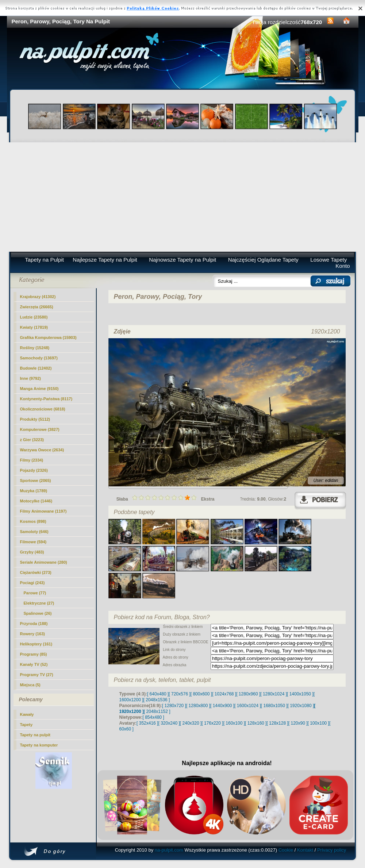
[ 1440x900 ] (222, 706)
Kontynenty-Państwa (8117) (46, 399)
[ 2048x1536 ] (157, 700)
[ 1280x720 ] (174, 706)
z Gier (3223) (32, 440)
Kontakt (305, 850)
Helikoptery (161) (36, 644)
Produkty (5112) (35, 419)
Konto (343, 266)
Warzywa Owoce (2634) (42, 450)
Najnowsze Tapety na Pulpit (182, 260)
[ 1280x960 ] (248, 694)
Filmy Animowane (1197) (43, 511)
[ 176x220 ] (212, 723)
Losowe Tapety (328, 260)
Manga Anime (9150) (39, 389)
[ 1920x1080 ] (301, 706)
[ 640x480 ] (158, 694)
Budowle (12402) (36, 368)
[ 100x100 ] (318, 723)
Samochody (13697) (39, 358)
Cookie (286, 850)
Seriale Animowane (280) (44, 562)
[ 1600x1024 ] (248, 706)
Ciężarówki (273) (36, 572)
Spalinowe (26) (38, 613)
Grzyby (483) (32, 552)
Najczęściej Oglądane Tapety (263, 260)
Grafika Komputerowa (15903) (48, 337)
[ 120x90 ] (298, 723)
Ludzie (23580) (34, 317)
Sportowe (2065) (36, 481)
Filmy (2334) (32, 460)
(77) (35, 593)
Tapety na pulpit (35, 735)
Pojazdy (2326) (34, 470)
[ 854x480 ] (153, 717)
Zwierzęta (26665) (37, 307)
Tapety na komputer (39, 745)
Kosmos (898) (33, 521)
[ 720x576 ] (179, 694)
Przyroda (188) (34, 624)
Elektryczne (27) (39, 603)
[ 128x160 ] (256, 723)
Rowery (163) (32, 634)
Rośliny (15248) (35, 348)
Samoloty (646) (34, 532)
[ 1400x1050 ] (300, 694)
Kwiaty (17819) (34, 327)
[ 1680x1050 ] (274, 706)
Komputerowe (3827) (40, 429)
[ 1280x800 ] (198, 706)
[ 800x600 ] (201, 694)
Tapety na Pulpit (44, 260)
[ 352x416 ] (147, 723)
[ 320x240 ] (169, 723)
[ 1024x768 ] (224, 694)
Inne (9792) (30, 378)
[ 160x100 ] (234, 723)
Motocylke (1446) (36, 501)
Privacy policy (332, 850)
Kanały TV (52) (34, 664)
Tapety (26, 725)
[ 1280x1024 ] (274, 694)
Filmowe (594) (33, 542)
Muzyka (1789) (34, 491)
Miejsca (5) (30, 685)
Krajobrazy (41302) (38, 297)
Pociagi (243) (32, 583)
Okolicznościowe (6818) (43, 409)
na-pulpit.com (169, 850)
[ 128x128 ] (277, 723)
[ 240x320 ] (191, 723)
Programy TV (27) (37, 675)
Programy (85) (34, 654)
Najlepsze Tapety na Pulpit (105, 260)
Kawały (27, 714)
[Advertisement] (183, 197)
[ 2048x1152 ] (157, 711)
